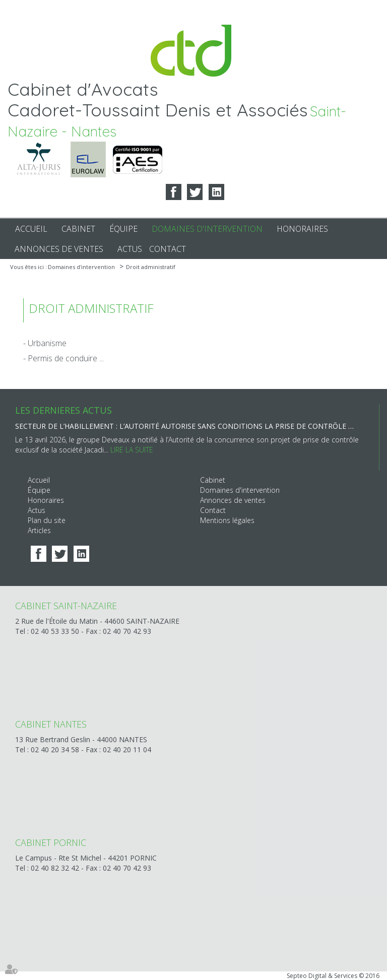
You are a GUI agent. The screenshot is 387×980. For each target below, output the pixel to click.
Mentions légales (227, 520)
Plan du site (47, 520)
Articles (39, 530)
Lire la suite (132, 450)
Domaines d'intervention (207, 229)
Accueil (31, 229)
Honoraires (302, 229)
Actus (130, 249)
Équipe (123, 229)
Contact (168, 249)
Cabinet (78, 229)
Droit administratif (151, 267)
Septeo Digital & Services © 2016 (333, 976)
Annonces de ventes (59, 249)
